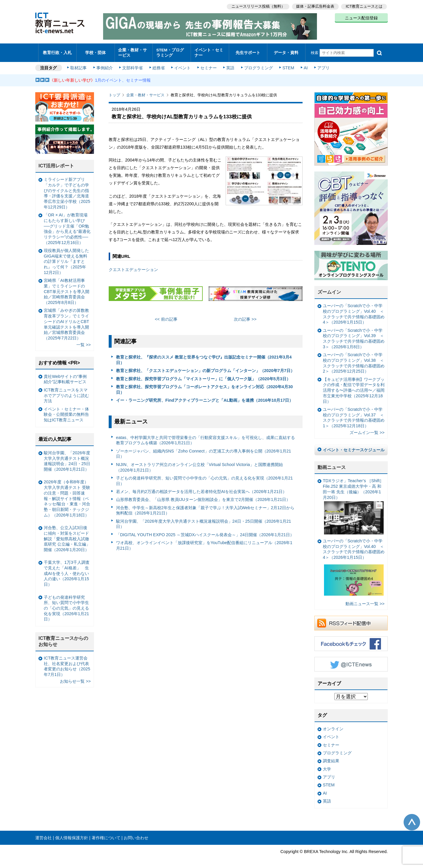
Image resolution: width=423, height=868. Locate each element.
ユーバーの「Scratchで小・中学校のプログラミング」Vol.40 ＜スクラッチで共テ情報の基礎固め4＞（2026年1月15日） (354, 311)
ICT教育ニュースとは (364, 6)
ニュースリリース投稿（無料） (257, 6)
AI (304, 65)
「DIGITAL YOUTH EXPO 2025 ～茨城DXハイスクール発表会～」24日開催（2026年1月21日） (205, 532)
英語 (230, 65)
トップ (114, 92)
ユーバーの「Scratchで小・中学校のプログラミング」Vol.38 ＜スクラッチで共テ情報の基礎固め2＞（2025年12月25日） (354, 360)
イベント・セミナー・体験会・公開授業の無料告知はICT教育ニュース (66, 412)
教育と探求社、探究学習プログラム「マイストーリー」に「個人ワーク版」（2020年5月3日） (203, 376)
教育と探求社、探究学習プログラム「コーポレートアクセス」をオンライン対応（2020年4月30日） (204, 387)
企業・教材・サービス (132, 51)
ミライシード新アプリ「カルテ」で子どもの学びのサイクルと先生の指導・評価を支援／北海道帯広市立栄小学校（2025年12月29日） (67, 191)
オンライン (333, 726)
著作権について (106, 835)
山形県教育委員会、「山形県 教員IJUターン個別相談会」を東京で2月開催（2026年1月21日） (203, 497)
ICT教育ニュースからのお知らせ (63, 639)
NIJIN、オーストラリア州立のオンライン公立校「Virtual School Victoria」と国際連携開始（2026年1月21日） (199, 464)
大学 (327, 766)
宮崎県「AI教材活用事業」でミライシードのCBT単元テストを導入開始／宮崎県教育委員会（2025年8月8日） (67, 289)
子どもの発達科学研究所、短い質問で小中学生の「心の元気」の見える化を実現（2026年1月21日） (204, 478)
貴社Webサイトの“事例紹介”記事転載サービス (65, 376)
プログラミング (257, 65)
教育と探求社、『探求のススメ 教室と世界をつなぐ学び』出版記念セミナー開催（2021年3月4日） (204, 357)
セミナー (208, 65)
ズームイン (329, 289)
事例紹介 (105, 65)
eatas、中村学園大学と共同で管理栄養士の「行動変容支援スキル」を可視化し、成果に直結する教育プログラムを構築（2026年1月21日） (205, 437)
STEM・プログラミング (172, 51)
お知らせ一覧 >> (75, 679)
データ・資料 (286, 51)
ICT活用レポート (56, 163)
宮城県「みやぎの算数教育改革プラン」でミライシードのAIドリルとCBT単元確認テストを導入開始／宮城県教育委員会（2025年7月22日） (66, 322)
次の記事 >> (245, 316)
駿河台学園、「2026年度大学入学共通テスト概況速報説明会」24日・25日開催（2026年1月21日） (204, 521)
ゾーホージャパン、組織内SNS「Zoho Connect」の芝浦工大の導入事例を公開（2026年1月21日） (204, 451)
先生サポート (248, 51)
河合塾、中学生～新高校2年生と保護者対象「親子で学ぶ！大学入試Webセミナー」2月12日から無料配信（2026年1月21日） (205, 508)
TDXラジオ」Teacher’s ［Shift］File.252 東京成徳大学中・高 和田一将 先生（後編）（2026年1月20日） (353, 504)
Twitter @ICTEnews (351, 661)
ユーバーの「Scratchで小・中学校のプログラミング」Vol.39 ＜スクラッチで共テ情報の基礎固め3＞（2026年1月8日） (354, 336)
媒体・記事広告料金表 (315, 6)
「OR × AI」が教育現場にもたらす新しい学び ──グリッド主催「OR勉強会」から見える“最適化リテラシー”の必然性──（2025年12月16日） (67, 226)
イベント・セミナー (208, 51)
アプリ (322, 65)
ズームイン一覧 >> (367, 430)
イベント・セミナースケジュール (354, 447)
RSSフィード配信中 (351, 620)
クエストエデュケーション (133, 267)
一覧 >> (84, 342)
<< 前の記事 (166, 316)
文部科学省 (133, 65)
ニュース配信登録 (361, 18)
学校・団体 (96, 51)
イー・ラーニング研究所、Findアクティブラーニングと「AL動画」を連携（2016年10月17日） (205, 398)
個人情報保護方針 (72, 835)
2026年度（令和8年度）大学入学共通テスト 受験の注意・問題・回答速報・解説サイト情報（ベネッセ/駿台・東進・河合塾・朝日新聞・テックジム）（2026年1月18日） (67, 496)
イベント (182, 65)
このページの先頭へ (412, 819)
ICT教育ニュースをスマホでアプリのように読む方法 (66, 392)
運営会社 (43, 835)
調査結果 (331, 758)
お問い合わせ (136, 835)
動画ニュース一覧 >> (365, 601)
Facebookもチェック (351, 641)
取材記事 (79, 65)
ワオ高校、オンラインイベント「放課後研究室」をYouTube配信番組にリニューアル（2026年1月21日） (204, 543)
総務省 (159, 65)
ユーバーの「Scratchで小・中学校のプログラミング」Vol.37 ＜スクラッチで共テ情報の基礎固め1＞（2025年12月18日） (354, 415)
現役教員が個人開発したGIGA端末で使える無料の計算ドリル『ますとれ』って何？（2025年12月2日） (66, 259)
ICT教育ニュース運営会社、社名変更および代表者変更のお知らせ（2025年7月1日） (67, 663)
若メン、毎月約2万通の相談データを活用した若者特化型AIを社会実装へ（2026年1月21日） (202, 489)
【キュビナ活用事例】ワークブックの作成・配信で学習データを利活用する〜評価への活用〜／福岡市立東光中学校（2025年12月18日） (354, 387)
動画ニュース (332, 464)
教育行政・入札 (57, 51)
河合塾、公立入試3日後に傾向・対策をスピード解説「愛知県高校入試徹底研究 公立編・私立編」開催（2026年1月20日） (67, 536)
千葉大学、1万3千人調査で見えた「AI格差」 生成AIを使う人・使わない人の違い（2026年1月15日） (67, 571)
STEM (287, 65)
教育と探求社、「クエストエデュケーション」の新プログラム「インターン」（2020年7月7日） (205, 368)
